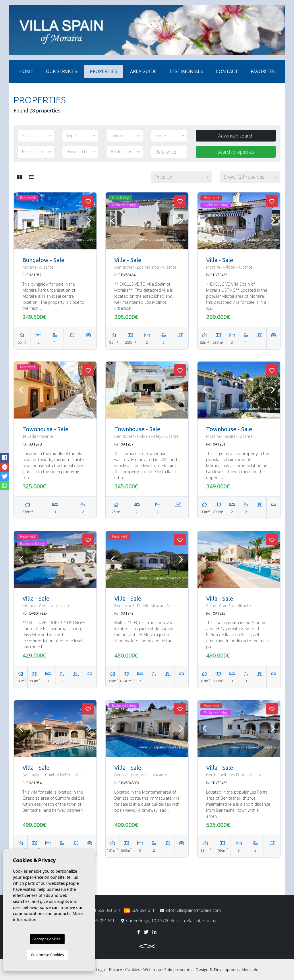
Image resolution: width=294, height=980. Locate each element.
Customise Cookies (47, 955)
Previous (21, 221)
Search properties (236, 152)
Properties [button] (104, 71)
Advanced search (236, 136)
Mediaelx (249, 970)
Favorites (263, 71)
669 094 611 (139, 910)
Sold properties (178, 970)
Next (89, 221)
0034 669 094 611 (100, 910)
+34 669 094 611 (96, 921)
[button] (181, 177)
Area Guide (143, 71)
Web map (152, 970)
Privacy (115, 970)
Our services (62, 71)
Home (26, 71)
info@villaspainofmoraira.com (190, 910)
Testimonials (186, 71)
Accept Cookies (47, 939)
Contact (227, 71)
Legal (101, 970)
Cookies (133, 970)
